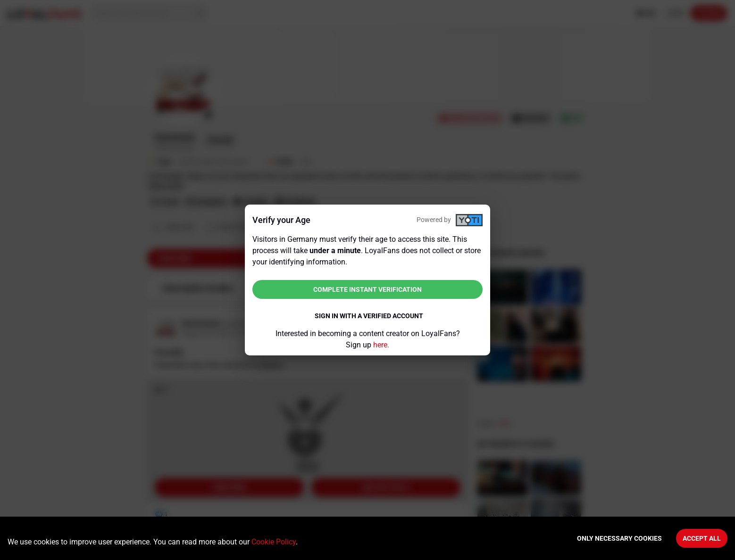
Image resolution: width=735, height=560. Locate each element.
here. (381, 345)
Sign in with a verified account (369, 316)
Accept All (702, 538)
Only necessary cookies (619, 538)
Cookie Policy (274, 542)
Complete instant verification (367, 289)
